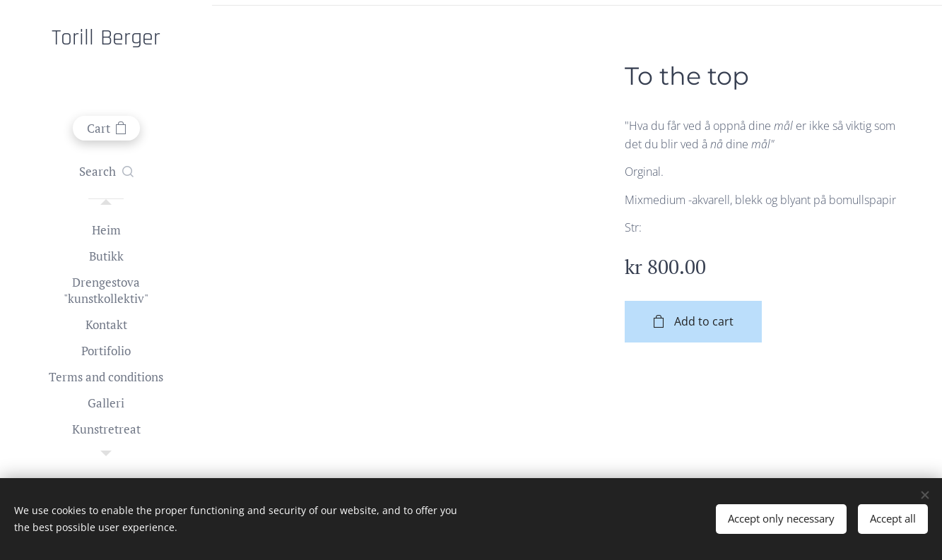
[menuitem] (106, 230)
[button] (106, 172)
